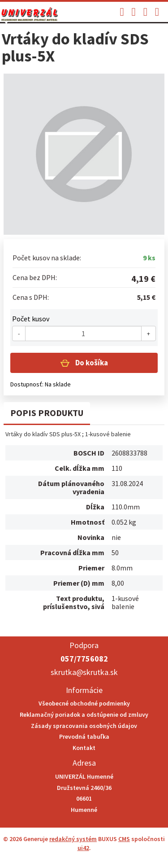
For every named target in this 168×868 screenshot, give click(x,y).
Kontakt (84, 748)
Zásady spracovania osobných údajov (84, 726)
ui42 (83, 848)
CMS (124, 839)
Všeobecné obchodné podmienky (84, 703)
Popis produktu (47, 413)
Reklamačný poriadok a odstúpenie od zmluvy (84, 715)
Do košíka (91, 363)
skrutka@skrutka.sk (84, 672)
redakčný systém (73, 839)
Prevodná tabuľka (84, 736)
